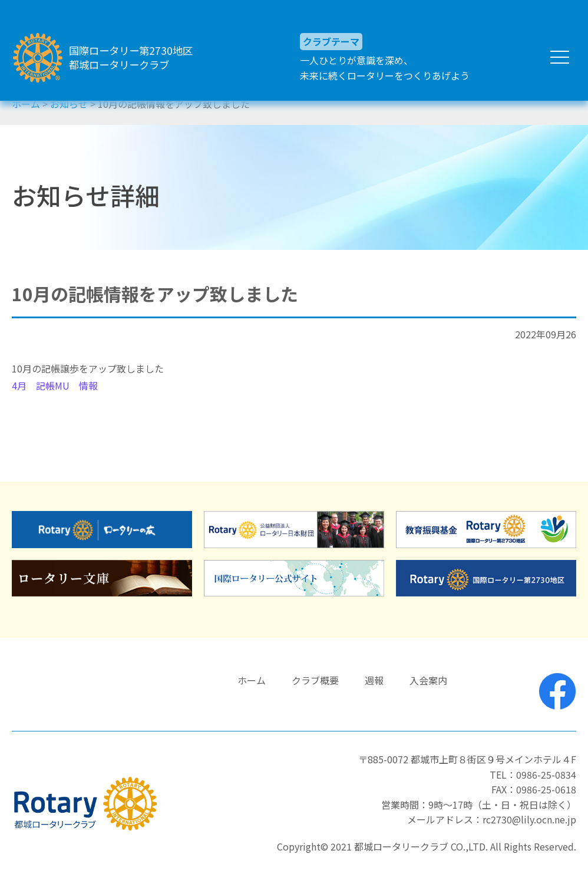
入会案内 (428, 680)
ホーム (252, 680)
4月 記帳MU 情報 (55, 385)
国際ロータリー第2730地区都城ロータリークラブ (143, 58)
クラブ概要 (315, 680)
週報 (374, 680)
